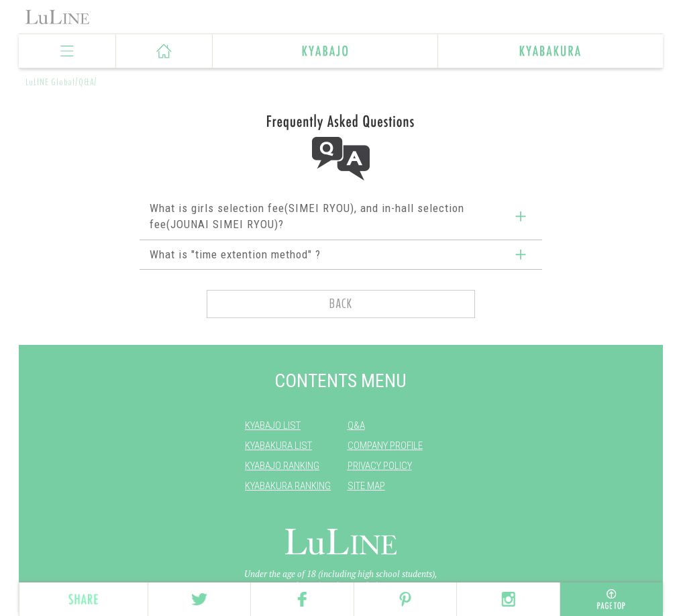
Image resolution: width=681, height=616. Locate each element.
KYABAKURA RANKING (288, 486)
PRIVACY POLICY (380, 466)
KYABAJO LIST (273, 425)
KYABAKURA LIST (278, 446)
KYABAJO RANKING (282, 466)
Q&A (356, 425)
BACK (341, 304)
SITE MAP (366, 486)
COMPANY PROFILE (385, 446)
